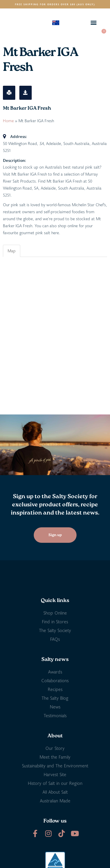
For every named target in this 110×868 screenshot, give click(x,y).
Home (8, 121)
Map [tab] (12, 251)
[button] (93, 23)
